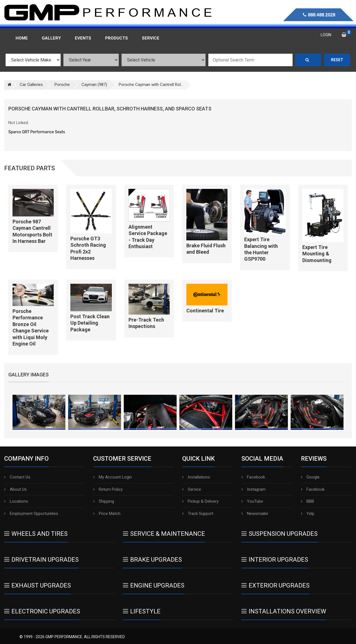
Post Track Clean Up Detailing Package (90, 323)
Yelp (308, 514)
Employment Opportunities (31, 514)
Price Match (107, 514)
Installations (196, 477)
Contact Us (17, 477)
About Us (15, 489)
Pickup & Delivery (200, 501)
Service (192, 489)
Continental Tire (205, 311)
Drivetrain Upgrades (41, 560)
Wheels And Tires (36, 534)
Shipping (104, 501)
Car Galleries (31, 85)
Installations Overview (284, 611)
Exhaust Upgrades (38, 585)
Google (310, 477)
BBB (307, 501)
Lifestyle (142, 611)
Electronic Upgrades (42, 611)
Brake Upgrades (152, 560)
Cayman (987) (94, 85)
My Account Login (113, 477)
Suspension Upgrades (280, 534)
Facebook (253, 477)
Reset (337, 60)
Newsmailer (255, 514)
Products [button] (117, 38)
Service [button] (151, 38)
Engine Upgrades (154, 585)
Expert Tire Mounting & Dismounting (317, 254)
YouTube (252, 501)
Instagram (254, 489)
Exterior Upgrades (275, 585)
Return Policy (108, 489)
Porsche (62, 85)
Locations (16, 501)
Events (83, 38)
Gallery (51, 38)
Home (22, 38)
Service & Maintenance (164, 534)
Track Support (198, 514)
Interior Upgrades (275, 560)
